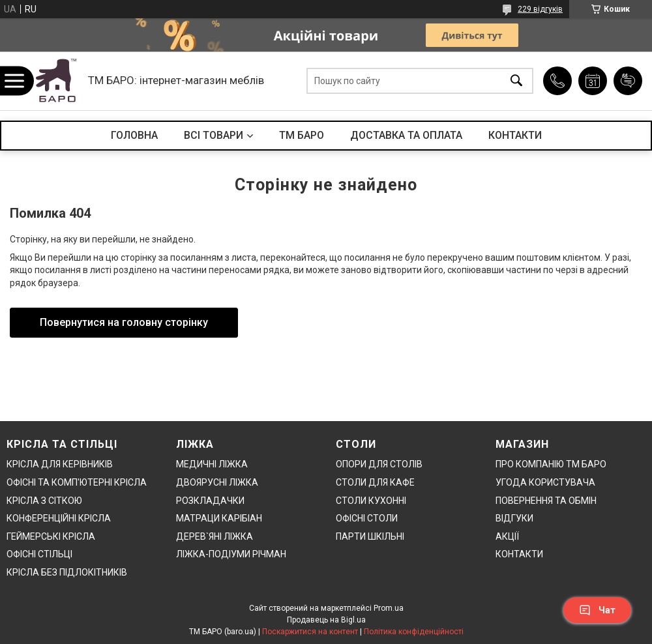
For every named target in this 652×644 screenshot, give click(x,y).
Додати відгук (628, 81)
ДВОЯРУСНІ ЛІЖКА (217, 482)
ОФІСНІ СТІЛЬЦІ (39, 554)
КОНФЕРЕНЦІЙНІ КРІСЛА (59, 518)
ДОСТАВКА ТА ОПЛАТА (406, 135)
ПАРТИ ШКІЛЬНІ (370, 536)
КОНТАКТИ (515, 135)
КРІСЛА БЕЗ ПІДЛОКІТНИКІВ (67, 572)
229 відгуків (540, 9)
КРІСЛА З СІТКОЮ (44, 501)
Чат (597, 610)
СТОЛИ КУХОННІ (371, 501)
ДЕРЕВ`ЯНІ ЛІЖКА (215, 536)
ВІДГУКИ (514, 518)
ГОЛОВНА (134, 135)
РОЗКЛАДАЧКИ (210, 501)
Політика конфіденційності (414, 632)
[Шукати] (516, 81)
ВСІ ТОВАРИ (214, 135)
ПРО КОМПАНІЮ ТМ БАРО (551, 464)
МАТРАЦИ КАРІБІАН (219, 518)
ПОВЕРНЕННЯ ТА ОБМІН (546, 501)
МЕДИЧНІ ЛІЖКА (212, 464)
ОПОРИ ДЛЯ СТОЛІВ (379, 464)
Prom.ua (389, 608)
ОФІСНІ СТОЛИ (367, 518)
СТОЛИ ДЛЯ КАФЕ (375, 482)
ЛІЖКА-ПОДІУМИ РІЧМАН (231, 554)
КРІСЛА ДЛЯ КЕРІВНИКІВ (60, 464)
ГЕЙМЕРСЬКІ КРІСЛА (51, 536)
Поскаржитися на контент (310, 632)
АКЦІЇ (507, 536)
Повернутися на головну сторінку (124, 322)
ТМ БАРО (302, 135)
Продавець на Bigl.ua (326, 620)
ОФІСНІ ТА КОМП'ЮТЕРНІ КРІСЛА (77, 482)
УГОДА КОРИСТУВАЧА (545, 482)
